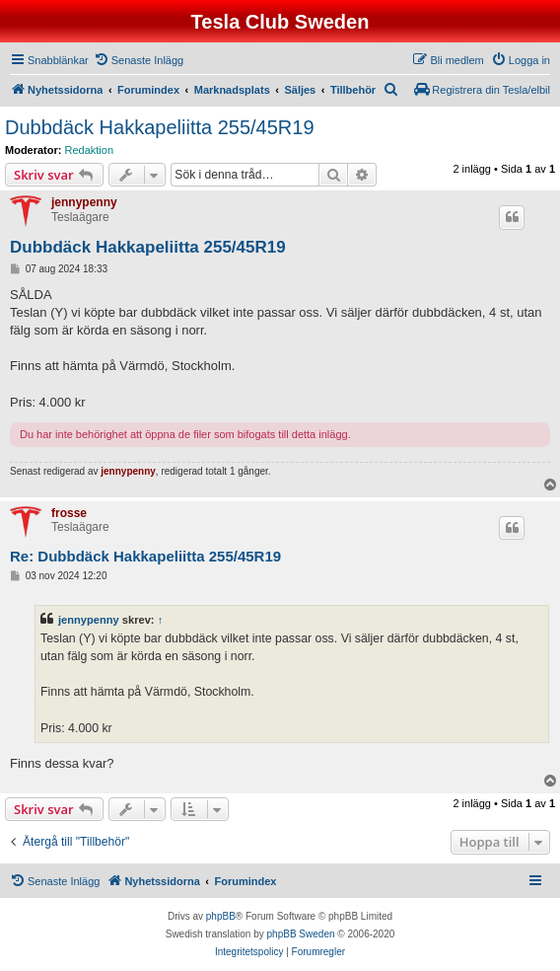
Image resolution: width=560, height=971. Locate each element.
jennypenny (84, 202)
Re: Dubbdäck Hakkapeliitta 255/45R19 (145, 556)
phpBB (221, 916)
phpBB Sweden (301, 934)
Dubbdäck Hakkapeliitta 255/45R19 (160, 127)
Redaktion (90, 150)
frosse (69, 513)
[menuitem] (139, 60)
